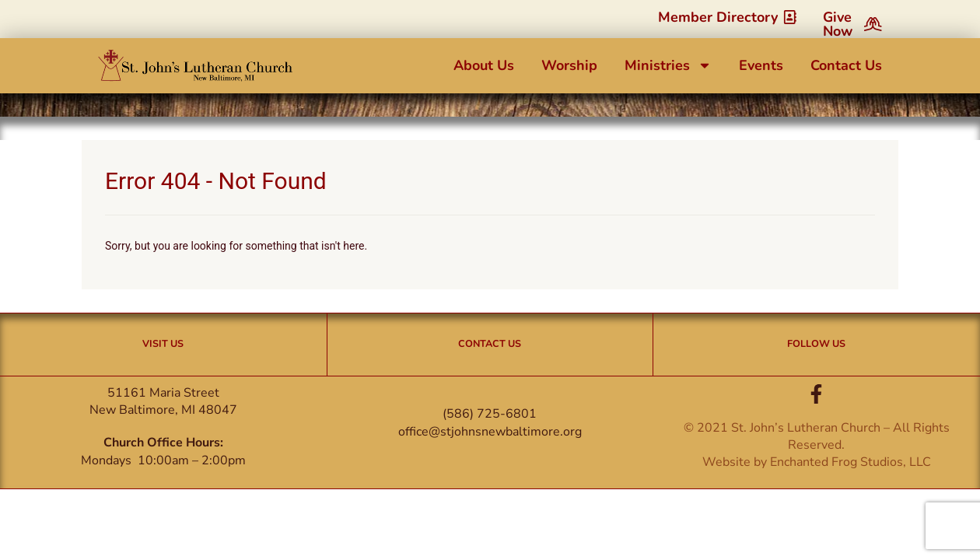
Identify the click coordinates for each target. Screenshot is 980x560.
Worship (569, 65)
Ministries (668, 65)
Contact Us (846, 65)
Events (761, 65)
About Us (484, 65)
